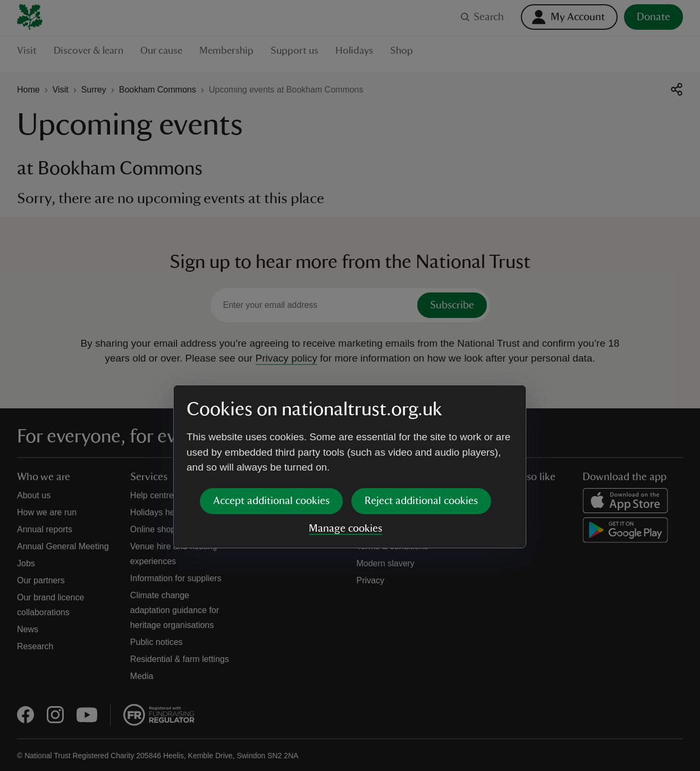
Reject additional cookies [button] (421, 420)
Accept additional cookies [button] (271, 420)
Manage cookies (345, 447)
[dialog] (350, 385)
